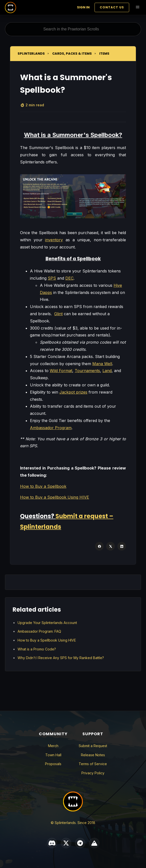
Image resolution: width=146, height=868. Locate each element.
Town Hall (53, 755)
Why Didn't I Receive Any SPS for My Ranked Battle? (61, 658)
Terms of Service (93, 764)
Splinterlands (31, 54)
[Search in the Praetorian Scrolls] (73, 29)
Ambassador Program (51, 428)
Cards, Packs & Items (72, 54)
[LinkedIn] (122, 546)
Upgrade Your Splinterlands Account (47, 623)
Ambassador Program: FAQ (39, 631)
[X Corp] (110, 546)
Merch (53, 746)
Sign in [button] (83, 7)
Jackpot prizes (73, 392)
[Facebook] (99, 546)
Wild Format (61, 371)
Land (107, 371)
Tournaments (87, 371)
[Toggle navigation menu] (138, 8)
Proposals (53, 764)
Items (104, 54)
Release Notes (93, 755)
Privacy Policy (93, 773)
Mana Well (102, 364)
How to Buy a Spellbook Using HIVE (55, 497)
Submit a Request (93, 746)
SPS (52, 278)
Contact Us (112, 7)
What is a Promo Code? (37, 649)
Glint (58, 314)
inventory (54, 240)
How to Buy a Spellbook (43, 486)
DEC (69, 278)
